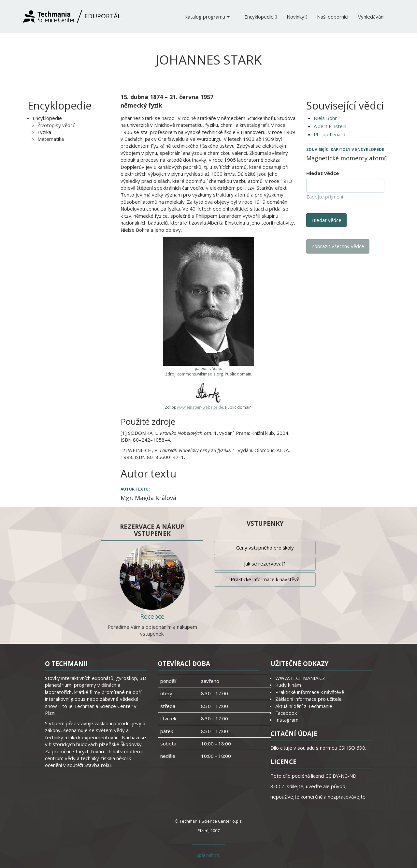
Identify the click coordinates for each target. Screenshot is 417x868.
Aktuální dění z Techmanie (304, 706)
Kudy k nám (288, 685)
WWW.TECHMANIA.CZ (300, 678)
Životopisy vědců (57, 125)
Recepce (152, 616)
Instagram (287, 720)
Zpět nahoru (208, 855)
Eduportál (72, 17)
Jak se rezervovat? (265, 564)
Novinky (297, 17)
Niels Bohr (325, 118)
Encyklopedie (260, 17)
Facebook (286, 713)
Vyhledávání (371, 17)
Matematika (51, 139)
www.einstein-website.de (200, 407)
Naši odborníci (333, 17)
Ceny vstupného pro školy (265, 548)
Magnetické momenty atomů (347, 158)
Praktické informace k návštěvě (265, 579)
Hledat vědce (323, 173)
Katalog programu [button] (207, 17)
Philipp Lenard (330, 134)
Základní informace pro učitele (309, 699)
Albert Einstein (330, 126)
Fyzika (44, 132)
